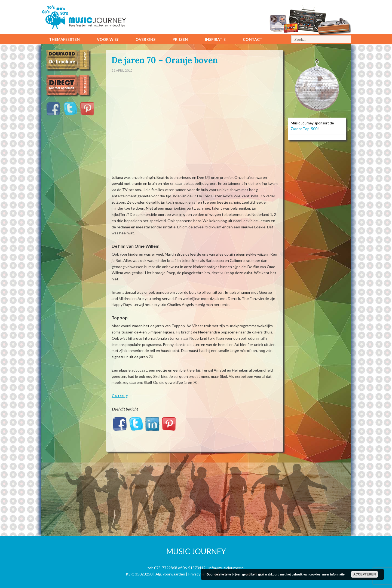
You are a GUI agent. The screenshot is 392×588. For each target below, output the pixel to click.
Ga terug (120, 396)
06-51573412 (194, 568)
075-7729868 (166, 568)
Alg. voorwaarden (170, 574)
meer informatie (333, 574)
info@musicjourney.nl (226, 568)
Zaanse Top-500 (304, 129)
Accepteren (365, 574)
